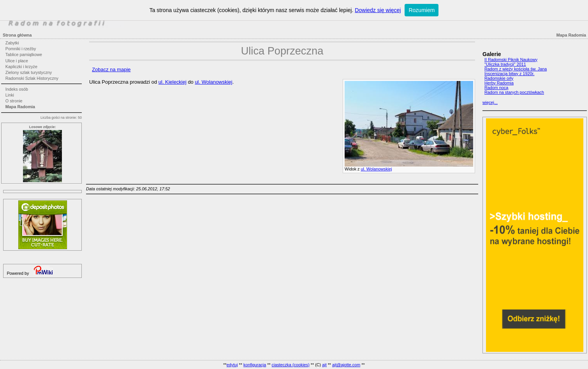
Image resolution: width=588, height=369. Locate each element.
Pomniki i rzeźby (21, 49)
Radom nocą (496, 88)
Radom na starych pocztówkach (514, 92)
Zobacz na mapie (111, 69)
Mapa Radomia (20, 107)
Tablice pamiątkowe (24, 54)
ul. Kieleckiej (173, 82)
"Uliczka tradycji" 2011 (505, 64)
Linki (10, 95)
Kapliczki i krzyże (21, 67)
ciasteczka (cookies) (291, 365)
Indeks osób (17, 89)
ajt (324, 365)
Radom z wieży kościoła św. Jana (516, 69)
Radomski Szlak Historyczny (32, 78)
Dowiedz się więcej (378, 10)
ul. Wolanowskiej (376, 169)
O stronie (14, 101)
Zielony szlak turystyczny (29, 72)
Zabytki (12, 43)
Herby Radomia (499, 83)
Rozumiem (422, 10)
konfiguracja (255, 365)
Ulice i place (17, 61)
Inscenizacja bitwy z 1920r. (509, 74)
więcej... (490, 102)
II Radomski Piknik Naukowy (511, 60)
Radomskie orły (499, 78)
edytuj (232, 365)
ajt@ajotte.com (346, 365)
